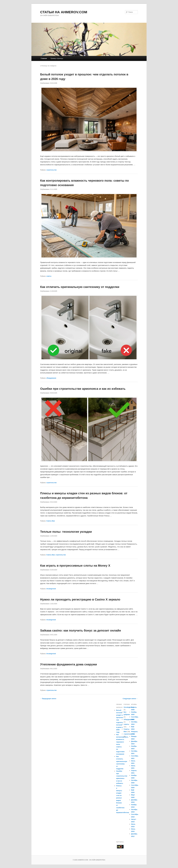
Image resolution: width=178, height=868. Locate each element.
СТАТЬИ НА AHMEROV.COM (64, 12)
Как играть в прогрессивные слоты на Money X (75, 566)
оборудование (51, 378)
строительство (51, 170)
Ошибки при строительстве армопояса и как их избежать (83, 389)
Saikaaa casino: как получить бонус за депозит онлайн (81, 630)
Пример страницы (57, 58)
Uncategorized (51, 589)
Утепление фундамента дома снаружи (69, 664)
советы (49, 276)
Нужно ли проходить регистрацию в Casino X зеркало (80, 599)
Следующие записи (130, 699)
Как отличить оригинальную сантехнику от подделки (80, 287)
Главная (44, 58)
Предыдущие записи (48, 699)
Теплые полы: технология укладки (66, 532)
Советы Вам (50, 521)
